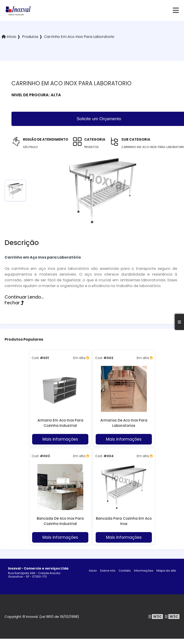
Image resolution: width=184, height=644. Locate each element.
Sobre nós (108, 571)
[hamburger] (176, 10)
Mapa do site (166, 571)
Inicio (93, 571)
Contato (125, 571)
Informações (144, 571)
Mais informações (60, 439)
